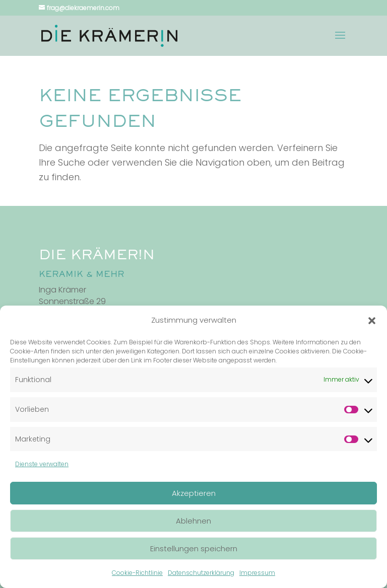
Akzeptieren (194, 493)
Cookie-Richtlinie (137, 573)
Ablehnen (193, 521)
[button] (372, 321)
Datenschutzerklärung (201, 573)
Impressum (257, 573)
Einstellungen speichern (194, 548)
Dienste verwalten (42, 464)
